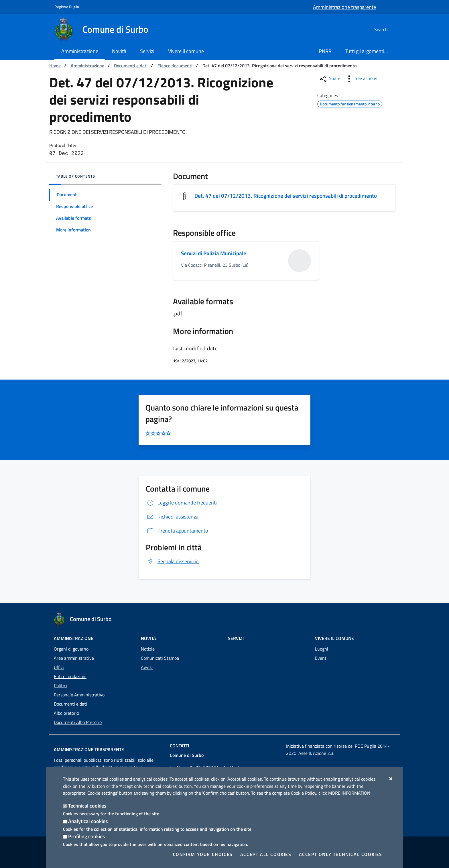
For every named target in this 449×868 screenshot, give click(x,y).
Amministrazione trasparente (344, 7)
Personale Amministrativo (79, 695)
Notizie (148, 649)
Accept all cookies (266, 854)
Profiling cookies (86, 836)
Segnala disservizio (172, 562)
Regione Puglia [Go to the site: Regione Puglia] (67, 7)
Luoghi (322, 649)
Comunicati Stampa (160, 658)
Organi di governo (71, 649)
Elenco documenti (175, 66)
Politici (60, 686)
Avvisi (147, 667)
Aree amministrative (74, 658)
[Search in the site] (388, 30)
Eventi (321, 658)
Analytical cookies (88, 821)
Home (55, 66)
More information (349, 793)
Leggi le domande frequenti (181, 503)
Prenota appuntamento (177, 531)
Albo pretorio (66, 713)
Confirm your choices (203, 854)
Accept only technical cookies (341, 854)
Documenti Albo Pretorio (78, 722)
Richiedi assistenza (172, 517)
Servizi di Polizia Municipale (215, 254)
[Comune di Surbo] (105, 30)
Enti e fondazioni (70, 676)
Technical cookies (87, 806)
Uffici (59, 667)
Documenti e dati (131, 66)
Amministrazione (87, 66)
